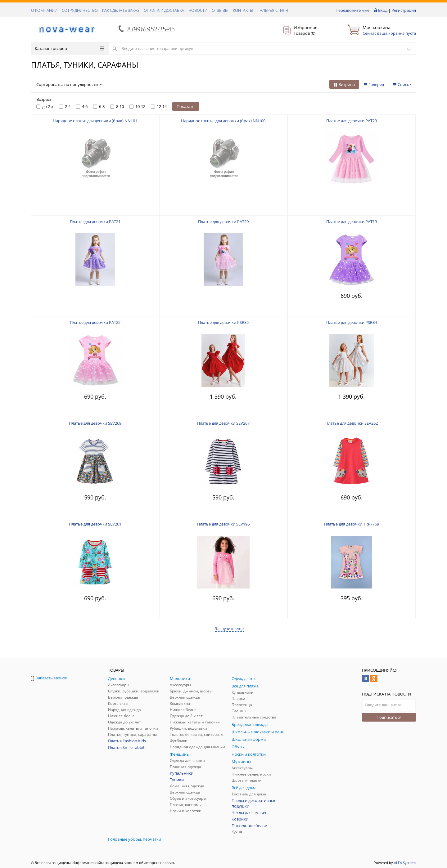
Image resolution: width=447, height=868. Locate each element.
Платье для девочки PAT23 (352, 121)
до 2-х (45, 106)
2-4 (65, 106)
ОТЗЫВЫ (220, 10)
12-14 (159, 106)
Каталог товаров (69, 48)
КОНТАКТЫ (243, 10)
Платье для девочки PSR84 (352, 322)
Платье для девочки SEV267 (223, 423)
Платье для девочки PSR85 (223, 322)
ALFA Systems (405, 863)
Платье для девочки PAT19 (352, 221)
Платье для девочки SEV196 (223, 524)
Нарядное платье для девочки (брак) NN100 (223, 121)
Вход (383, 10)
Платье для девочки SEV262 (352, 423)
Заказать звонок (49, 678)
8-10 (117, 106)
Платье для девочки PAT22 (95, 322)
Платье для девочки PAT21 (95, 221)
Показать (186, 106)
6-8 (99, 106)
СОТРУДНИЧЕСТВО (80, 10)
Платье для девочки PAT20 (223, 221)
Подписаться (389, 717)
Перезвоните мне (352, 10)
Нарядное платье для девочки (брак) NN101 (95, 121)
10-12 (137, 106)
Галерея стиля (273, 10)
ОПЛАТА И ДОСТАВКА (164, 10)
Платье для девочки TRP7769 (352, 524)
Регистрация (404, 10)
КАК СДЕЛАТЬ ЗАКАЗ (121, 10)
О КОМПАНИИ (44, 10)
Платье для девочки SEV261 (95, 524)
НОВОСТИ (198, 10)
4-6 (82, 106)
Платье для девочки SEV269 (95, 423)
